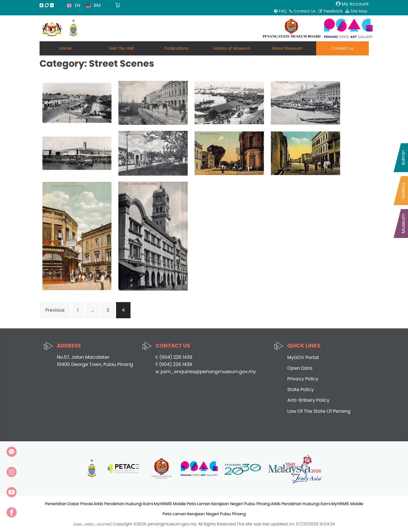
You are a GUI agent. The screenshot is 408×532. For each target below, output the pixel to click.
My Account (352, 4)
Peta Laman (199, 504)
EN (78, 5)
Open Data (300, 368)
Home (66, 48)
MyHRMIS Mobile (170, 504)
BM (97, 5)
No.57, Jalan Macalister (83, 357)
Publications (176, 48)
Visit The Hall (121, 48)
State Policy (301, 389)
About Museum (287, 48)
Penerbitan (56, 504)
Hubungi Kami (139, 504)
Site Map (356, 11)
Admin (403, 158)
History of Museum (232, 48)
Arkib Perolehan (109, 504)
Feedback (330, 11)
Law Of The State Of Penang (319, 411)
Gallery (403, 191)
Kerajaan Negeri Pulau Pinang (241, 504)
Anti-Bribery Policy (308, 400)
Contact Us (302, 11)
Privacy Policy (303, 379)
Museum (403, 224)
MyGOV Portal (303, 357)
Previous (55, 310)
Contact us (342, 48)
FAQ (280, 11)
